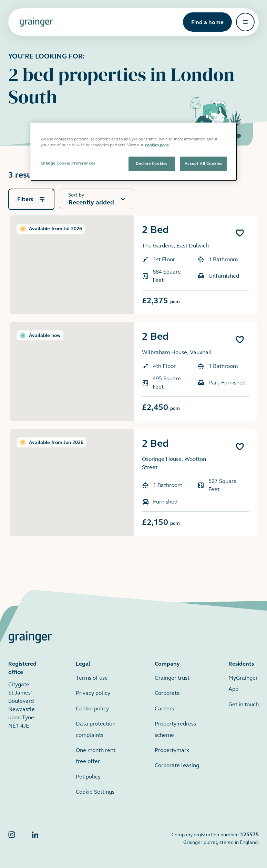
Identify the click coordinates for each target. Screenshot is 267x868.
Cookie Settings (95, 792)
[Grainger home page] (36, 22)
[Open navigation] (245, 22)
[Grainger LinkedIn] (35, 838)
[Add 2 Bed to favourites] (240, 233)
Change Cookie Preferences (68, 163)
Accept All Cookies (203, 163)
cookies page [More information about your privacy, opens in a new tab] (157, 145)
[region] (134, 152)
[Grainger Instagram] (12, 838)
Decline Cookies (151, 163)
